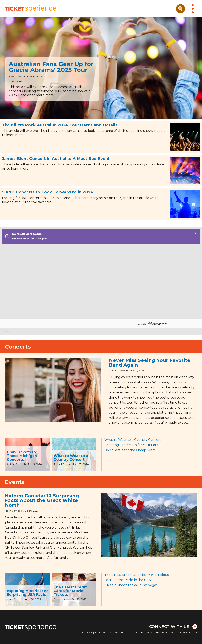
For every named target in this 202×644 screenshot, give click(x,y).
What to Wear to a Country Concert (71, 458)
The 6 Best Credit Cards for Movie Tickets (70, 591)
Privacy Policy (187, 632)
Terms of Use (165, 632)
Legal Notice (9, 332)
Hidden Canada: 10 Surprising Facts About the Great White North (42, 500)
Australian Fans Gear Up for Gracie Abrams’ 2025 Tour (51, 67)
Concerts (16, 81)
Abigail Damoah (118, 370)
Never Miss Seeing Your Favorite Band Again (150, 363)
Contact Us (103, 632)
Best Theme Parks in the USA (128, 580)
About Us (121, 632)
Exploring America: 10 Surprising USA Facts (27, 593)
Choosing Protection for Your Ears (131, 445)
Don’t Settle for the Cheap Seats (130, 450)
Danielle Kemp (62, 599)
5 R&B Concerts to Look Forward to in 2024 (48, 192)
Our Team (86, 632)
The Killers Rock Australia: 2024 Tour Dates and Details (60, 125)
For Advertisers (141, 632)
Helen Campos (17, 77)
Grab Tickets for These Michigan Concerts (22, 456)
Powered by (141, 324)
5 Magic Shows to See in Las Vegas (131, 585)
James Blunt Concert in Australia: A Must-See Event (56, 159)
